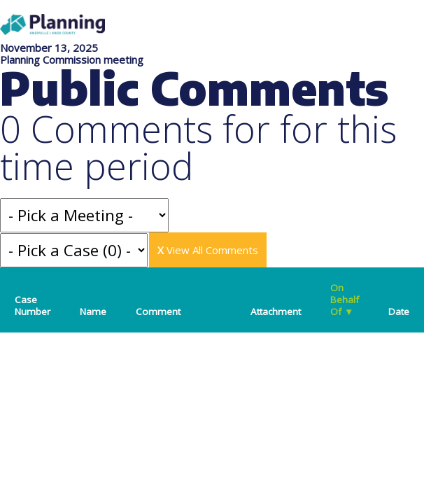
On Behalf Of (345, 300)
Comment (158, 311)
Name (93, 311)
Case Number (33, 306)
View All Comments (208, 250)
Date (399, 311)
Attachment (276, 311)
